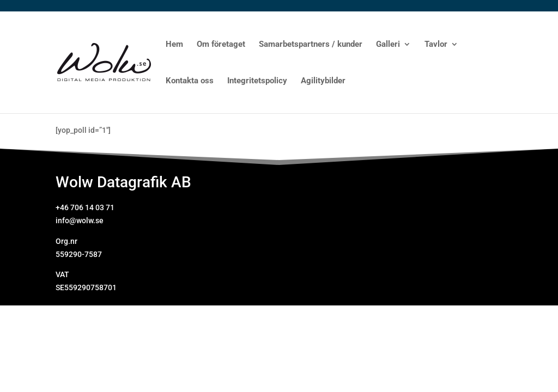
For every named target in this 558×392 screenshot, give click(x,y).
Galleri (388, 45)
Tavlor (436, 45)
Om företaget (221, 45)
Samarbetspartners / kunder (311, 45)
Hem (174, 45)
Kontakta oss (190, 81)
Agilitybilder (323, 81)
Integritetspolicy (257, 81)
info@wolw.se (80, 220)
